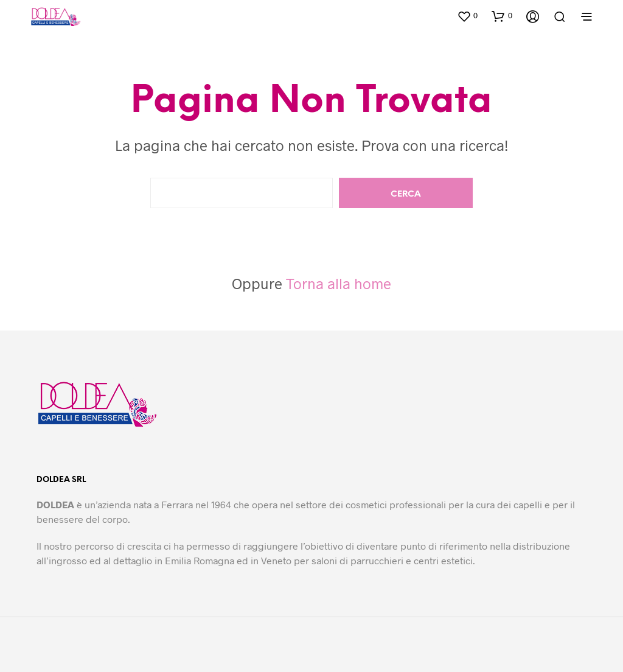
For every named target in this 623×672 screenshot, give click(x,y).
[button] (467, 16)
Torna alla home (339, 283)
